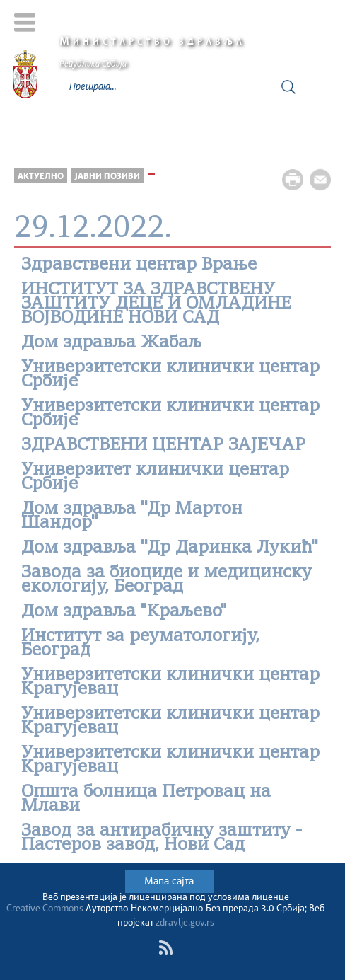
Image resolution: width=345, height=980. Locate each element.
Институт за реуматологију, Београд (140, 644)
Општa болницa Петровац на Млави (146, 800)
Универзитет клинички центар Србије (155, 478)
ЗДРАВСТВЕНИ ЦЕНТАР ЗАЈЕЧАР (163, 446)
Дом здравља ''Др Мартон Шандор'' (132, 517)
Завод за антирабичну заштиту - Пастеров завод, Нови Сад (162, 838)
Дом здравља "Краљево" (124, 612)
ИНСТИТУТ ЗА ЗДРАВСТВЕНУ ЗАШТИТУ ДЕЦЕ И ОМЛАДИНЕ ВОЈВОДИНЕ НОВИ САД (156, 304)
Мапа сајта (169, 882)
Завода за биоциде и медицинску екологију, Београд (166, 580)
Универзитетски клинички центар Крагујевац (170, 683)
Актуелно (41, 177)
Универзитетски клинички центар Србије (170, 375)
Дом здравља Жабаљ (111, 343)
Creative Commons (45, 909)
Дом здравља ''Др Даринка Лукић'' (170, 548)
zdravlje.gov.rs (185, 923)
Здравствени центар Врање (139, 265)
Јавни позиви (107, 177)
